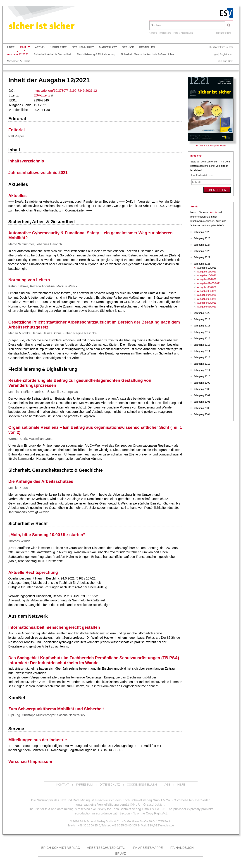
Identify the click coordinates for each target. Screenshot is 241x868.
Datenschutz (110, 785)
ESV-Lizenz (42, 95)
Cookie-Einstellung (142, 785)
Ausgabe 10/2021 (207, 275)
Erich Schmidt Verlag (61, 848)
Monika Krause (19, 488)
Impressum (165, 33)
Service (128, 47)
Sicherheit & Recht (18, 61)
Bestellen (147, 47)
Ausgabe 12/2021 (18, 54)
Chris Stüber (63, 333)
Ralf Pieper (16, 136)
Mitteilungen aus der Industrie (38, 740)
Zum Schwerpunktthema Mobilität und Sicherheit (56, 709)
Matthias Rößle (19, 392)
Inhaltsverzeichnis (26, 161)
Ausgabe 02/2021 (207, 303)
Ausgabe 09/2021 (207, 279)
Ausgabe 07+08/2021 (209, 283)
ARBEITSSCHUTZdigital (106, 848)
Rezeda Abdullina (42, 286)
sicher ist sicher (42, 27)
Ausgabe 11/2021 (207, 272)
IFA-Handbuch (182, 848)
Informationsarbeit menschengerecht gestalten (54, 627)
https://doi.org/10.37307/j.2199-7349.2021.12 (65, 91)
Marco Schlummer (21, 244)
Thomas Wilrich (19, 541)
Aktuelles (18, 184)
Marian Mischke (19, 333)
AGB (167, 785)
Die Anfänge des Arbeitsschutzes (41, 481)
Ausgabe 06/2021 (207, 287)
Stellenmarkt (83, 47)
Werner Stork (18, 439)
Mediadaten (187, 33)
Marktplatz (108, 47)
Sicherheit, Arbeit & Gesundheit (53, 54)
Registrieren (226, 54)
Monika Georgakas (64, 392)
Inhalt (25, 47)
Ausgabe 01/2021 (207, 307)
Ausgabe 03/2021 (207, 299)
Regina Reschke (85, 333)
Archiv (40, 47)
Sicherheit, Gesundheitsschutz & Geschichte (147, 54)
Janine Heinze (42, 333)
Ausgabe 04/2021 (207, 295)
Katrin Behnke (18, 286)
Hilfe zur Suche (224, 33)
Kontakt (153, 33)
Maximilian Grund (41, 439)
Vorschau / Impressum (30, 762)
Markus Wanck (67, 286)
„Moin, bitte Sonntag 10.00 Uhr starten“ (47, 535)
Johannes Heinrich (49, 244)
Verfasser (59, 47)
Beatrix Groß (40, 392)
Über (11, 47)
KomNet (17, 698)
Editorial (17, 119)
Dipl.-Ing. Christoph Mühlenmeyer (32, 715)
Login (215, 54)
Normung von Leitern (29, 280)
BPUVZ (120, 854)
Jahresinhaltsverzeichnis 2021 (38, 173)
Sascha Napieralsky (71, 715)
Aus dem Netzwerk (28, 616)
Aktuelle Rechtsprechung (33, 572)
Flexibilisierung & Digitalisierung (96, 54)
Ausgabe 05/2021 (207, 291)
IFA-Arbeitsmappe (148, 848)
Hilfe (176, 33)
